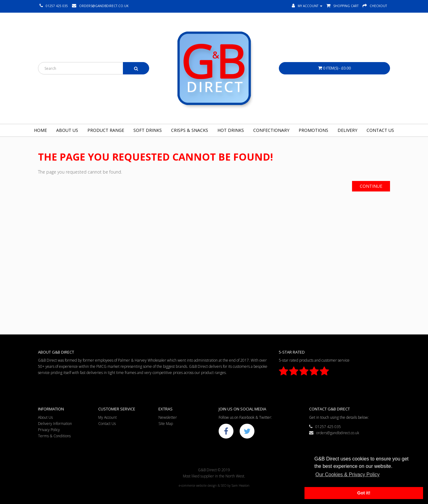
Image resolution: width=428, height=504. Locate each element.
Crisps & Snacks (190, 130)
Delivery (347, 130)
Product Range (106, 130)
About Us (67, 130)
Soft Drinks (148, 130)
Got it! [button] (364, 493)
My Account (107, 417)
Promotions (313, 130)
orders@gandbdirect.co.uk (334, 433)
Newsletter (168, 417)
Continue (371, 186)
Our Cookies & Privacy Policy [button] (347, 475)
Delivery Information (55, 424)
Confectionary (271, 130)
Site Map (166, 424)
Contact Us (380, 130)
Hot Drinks (231, 130)
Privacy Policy (49, 430)
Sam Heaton (241, 485)
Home (40, 130)
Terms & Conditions (54, 436)
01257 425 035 (325, 427)
